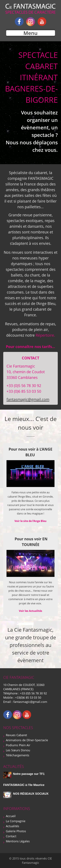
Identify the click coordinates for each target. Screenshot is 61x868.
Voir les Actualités (30, 611)
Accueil (11, 816)
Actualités (13, 826)
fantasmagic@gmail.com (28, 399)
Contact (11, 836)
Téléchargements (18, 755)
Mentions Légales (18, 841)
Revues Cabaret (16, 735)
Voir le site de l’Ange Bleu (30, 521)
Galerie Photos (16, 831)
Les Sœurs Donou (18, 750)
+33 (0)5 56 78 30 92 (33, 693)
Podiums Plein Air (18, 745)
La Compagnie (16, 821)
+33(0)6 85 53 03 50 (28, 697)
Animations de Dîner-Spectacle (27, 740)
